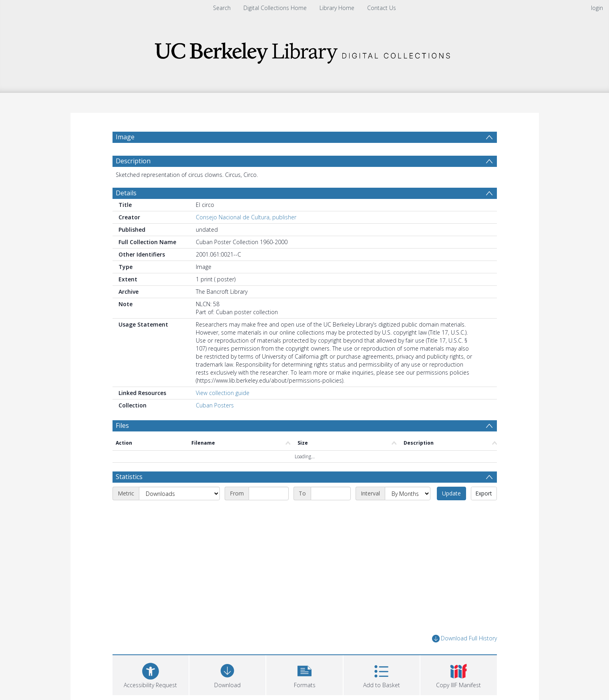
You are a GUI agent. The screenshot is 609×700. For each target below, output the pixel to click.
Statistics (129, 477)
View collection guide (223, 393)
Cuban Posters (215, 405)
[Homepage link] (305, 51)
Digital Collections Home (275, 8)
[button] (304, 674)
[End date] (331, 493)
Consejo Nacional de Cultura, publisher (246, 217)
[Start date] (269, 493)
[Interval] (408, 493)
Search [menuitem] (222, 8)
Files (122, 425)
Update (451, 493)
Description (133, 161)
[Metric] (179, 493)
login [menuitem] (597, 8)
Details (126, 193)
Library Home (337, 8)
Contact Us (382, 8)
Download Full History (464, 639)
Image (125, 137)
